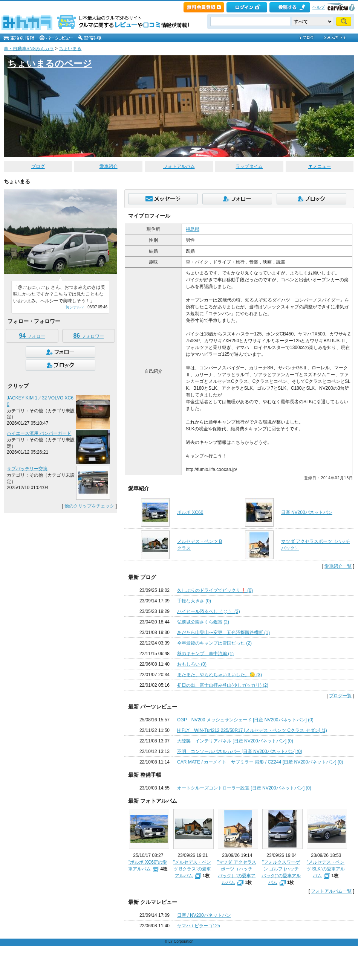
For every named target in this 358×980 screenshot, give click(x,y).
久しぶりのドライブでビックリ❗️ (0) (215, 590)
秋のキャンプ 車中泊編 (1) (205, 654)
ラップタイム (249, 166)
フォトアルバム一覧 (331, 891)
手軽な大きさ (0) (194, 601)
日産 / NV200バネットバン (204, 915)
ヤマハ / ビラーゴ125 (199, 926)
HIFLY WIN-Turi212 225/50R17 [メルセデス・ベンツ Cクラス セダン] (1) (252, 730)
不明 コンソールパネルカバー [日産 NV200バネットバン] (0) (240, 751)
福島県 (193, 229)
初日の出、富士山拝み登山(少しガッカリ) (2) (223, 685)
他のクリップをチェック (89, 506)
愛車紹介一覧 (338, 566)
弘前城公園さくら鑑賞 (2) (203, 622)
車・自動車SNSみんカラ (29, 49)
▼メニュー (320, 166)
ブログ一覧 (340, 696)
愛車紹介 (109, 166)
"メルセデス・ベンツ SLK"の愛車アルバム (326, 869)
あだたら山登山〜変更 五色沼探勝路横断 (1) (223, 633)
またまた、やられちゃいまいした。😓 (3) (220, 675)
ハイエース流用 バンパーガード (39, 433)
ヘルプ (319, 7)
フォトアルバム (179, 166)
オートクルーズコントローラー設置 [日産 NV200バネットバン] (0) (244, 788)
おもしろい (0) (192, 664)
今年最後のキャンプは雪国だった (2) (214, 643)
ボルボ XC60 (190, 512)
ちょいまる (70, 49)
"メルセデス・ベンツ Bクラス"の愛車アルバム (192, 869)
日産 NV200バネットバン (307, 512)
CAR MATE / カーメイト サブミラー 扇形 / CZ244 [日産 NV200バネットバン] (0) (260, 762)
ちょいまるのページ (50, 63)
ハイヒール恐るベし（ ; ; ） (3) (209, 611)
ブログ (38, 166)
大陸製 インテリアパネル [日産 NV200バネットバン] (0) (235, 741)
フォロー (32, 336)
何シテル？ (75, 307)
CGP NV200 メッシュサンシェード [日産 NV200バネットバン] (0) (245, 720)
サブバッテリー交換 (27, 469)
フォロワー (88, 336)
